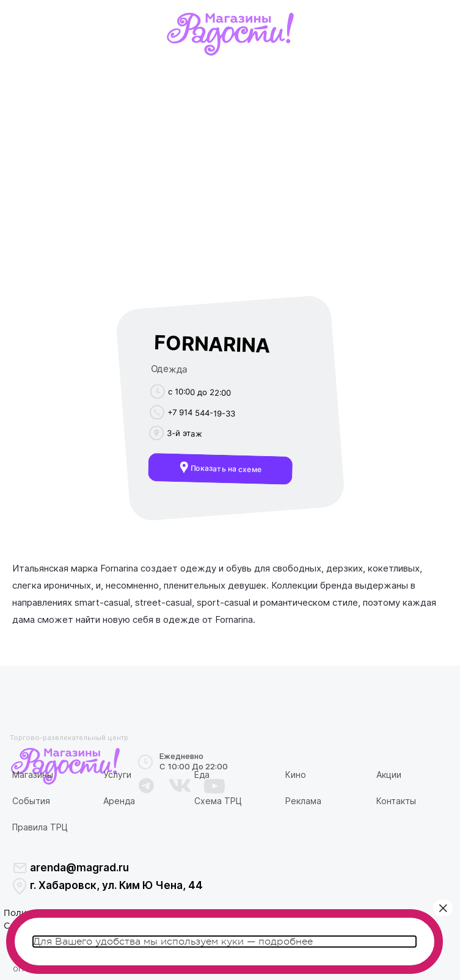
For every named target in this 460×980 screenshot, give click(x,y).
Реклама (303, 801)
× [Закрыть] (443, 908)
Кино (296, 775)
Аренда (119, 801)
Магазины (33, 775)
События (31, 801)
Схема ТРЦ (218, 801)
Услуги (117, 775)
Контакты (396, 801)
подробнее (286, 942)
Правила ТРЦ (40, 827)
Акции (389, 775)
